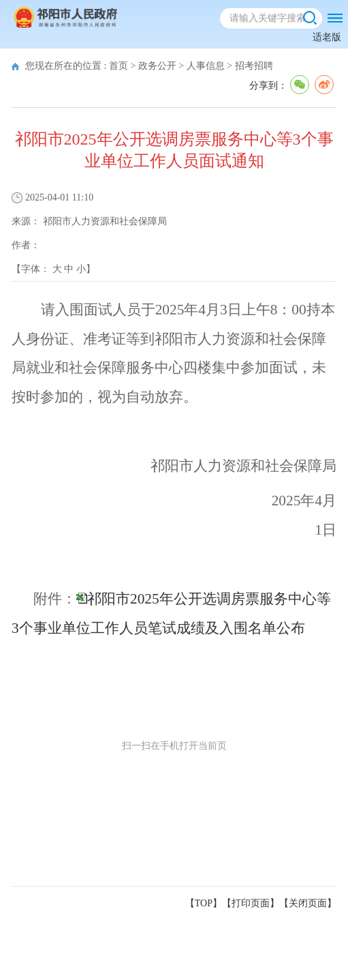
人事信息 (206, 66)
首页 (118, 66)
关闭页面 (308, 903)
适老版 (327, 37)
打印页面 (251, 903)
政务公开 (157, 66)
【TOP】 (204, 903)
